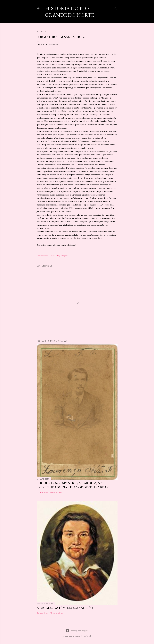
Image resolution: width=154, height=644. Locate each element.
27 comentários (56, 492)
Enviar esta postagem (59, 256)
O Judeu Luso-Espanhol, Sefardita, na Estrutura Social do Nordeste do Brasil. (74, 485)
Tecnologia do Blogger (77, 631)
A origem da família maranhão (65, 608)
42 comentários (56, 613)
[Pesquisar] (116, 8)
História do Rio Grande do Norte (69, 12)
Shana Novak (86, 636)
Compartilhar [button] (42, 256)
